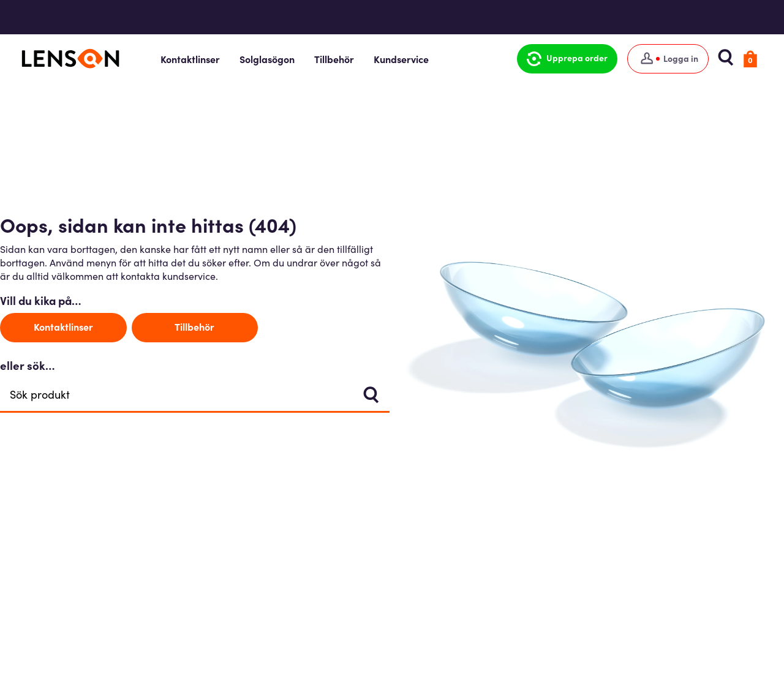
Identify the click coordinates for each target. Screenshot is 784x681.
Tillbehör (340, 59)
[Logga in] (665, 59)
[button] (564, 59)
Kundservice (407, 59)
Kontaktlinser (196, 59)
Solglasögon (273, 59)
